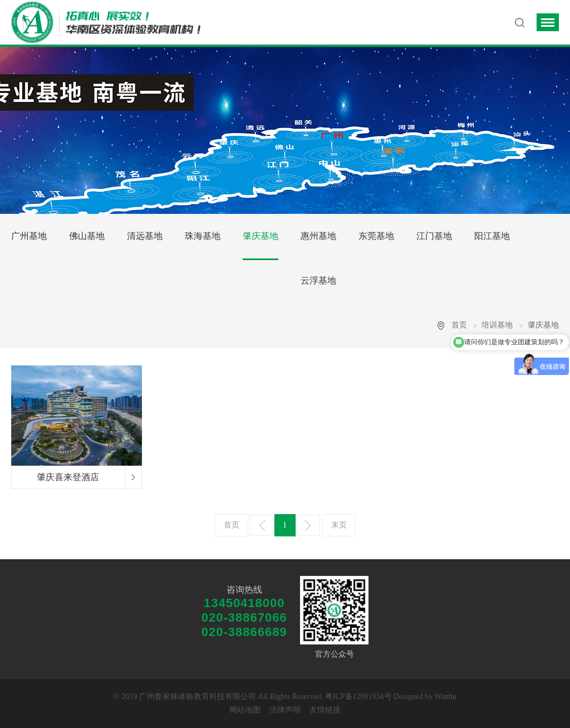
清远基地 (145, 236)
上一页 (262, 525)
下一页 (308, 525)
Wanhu (446, 697)
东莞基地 (376, 236)
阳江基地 (492, 236)
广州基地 (29, 236)
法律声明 (285, 710)
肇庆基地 (261, 236)
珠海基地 (203, 236)
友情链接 (325, 710)
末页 (339, 525)
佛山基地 (87, 236)
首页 (459, 325)
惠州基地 (318, 236)
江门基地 (434, 236)
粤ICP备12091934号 (358, 697)
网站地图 (245, 710)
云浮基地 (318, 280)
